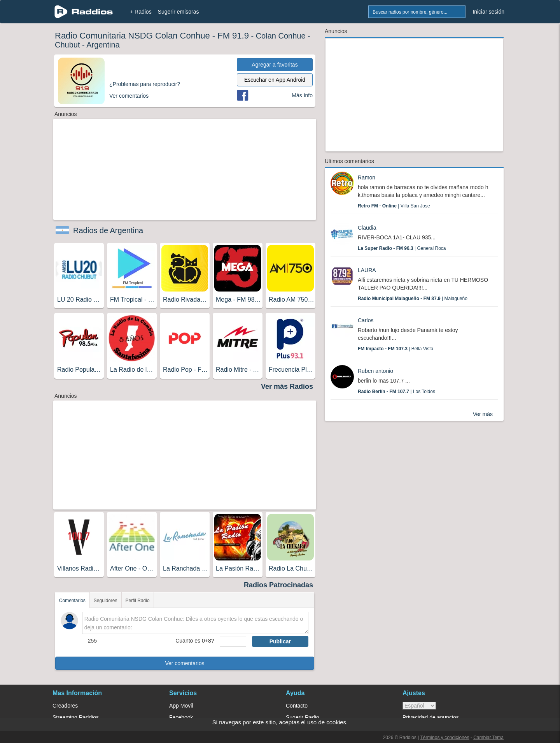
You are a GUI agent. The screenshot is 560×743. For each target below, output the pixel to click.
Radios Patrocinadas (278, 585)
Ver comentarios (185, 663)
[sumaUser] (233, 641)
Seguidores (106, 601)
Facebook (181, 717)
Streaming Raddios (76, 717)
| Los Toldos (396, 392)
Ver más (483, 414)
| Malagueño (413, 299)
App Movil (181, 706)
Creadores (65, 706)
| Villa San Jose (394, 206)
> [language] (419, 706)
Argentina (103, 45)
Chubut (67, 45)
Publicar (280, 641)
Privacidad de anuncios (431, 717)
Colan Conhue (281, 36)
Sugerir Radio (303, 717)
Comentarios (72, 601)
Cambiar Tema (488, 738)
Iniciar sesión (488, 12)
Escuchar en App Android (275, 80)
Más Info (302, 95)
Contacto (297, 706)
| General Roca (402, 248)
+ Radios (141, 12)
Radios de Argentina (108, 230)
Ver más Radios (287, 386)
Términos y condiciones (444, 738)
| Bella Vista (395, 349)
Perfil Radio (138, 601)
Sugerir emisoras (178, 12)
